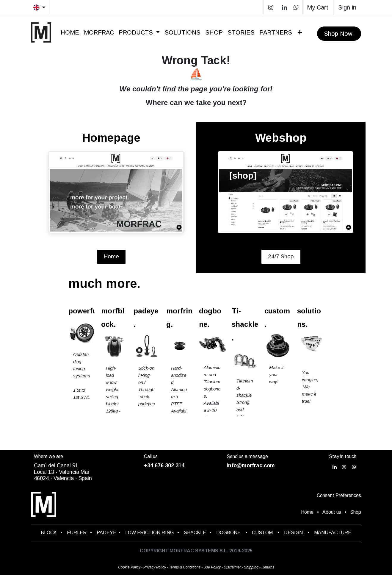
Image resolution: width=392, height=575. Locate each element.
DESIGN (293, 533)
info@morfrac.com (251, 465)
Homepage (111, 138)
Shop (356, 512)
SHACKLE (195, 533)
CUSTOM (264, 533)
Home (111, 256)
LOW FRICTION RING (149, 533)
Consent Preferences (339, 495)
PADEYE (106, 533)
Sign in (347, 7)
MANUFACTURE (333, 533)
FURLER (77, 533)
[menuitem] (70, 32)
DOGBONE (228, 533)
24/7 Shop (281, 256)
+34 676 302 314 (164, 465)
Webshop (281, 138)
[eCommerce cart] (318, 7)
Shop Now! (339, 34)
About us (332, 512)
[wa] (296, 7)
